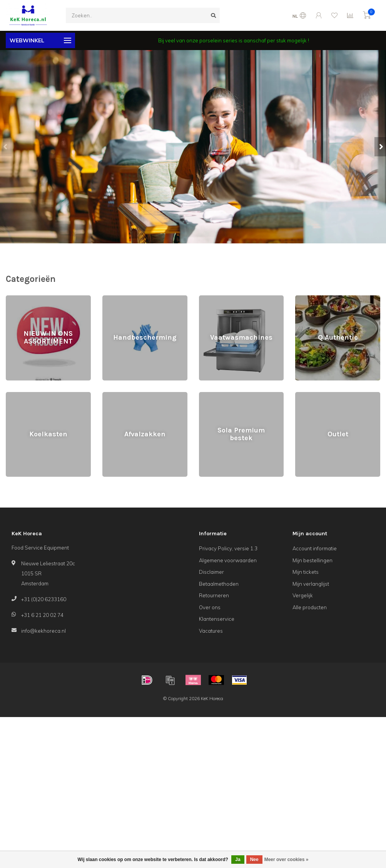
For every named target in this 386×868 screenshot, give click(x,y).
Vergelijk (303, 595)
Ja (238, 860)
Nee (254, 860)
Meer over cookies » (287, 860)
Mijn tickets (306, 572)
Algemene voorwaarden (228, 560)
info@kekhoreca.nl (43, 631)
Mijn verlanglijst (311, 584)
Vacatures (211, 631)
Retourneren (214, 595)
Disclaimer (211, 572)
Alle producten (310, 607)
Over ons (210, 607)
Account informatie (315, 548)
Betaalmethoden (219, 584)
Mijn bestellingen (312, 560)
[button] (6, 147)
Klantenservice (217, 619)
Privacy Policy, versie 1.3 (228, 548)
